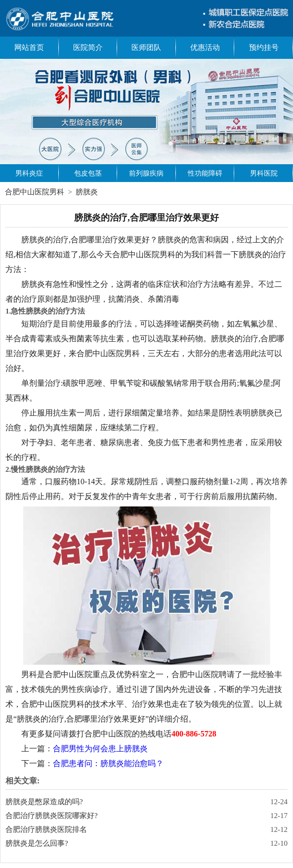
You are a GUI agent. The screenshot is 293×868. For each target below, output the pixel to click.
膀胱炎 (87, 192)
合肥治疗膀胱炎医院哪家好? (52, 816)
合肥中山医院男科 (35, 192)
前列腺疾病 (146, 173)
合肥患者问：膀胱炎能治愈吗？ (108, 763)
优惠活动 (205, 47)
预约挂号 (264, 47)
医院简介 (88, 47)
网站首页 (29, 47)
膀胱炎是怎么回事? (37, 843)
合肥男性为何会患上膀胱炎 (100, 749)
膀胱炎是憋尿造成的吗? (44, 802)
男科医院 (264, 173)
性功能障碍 (205, 173)
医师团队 (146, 47)
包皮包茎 (88, 173)
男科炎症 (29, 173)
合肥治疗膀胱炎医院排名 (46, 829)
